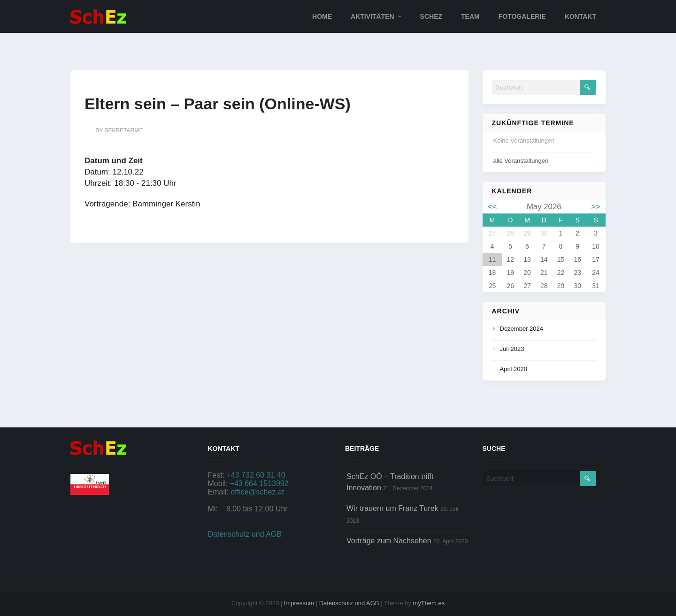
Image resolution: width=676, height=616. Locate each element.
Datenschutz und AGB (245, 534)
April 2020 (514, 369)
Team (470, 16)
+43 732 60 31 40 (256, 475)
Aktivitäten (373, 16)
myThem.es (429, 603)
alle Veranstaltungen (521, 161)
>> (596, 207)
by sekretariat (119, 130)
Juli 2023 (512, 349)
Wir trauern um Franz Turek (392, 508)
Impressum (299, 603)
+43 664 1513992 (259, 483)
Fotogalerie (522, 16)
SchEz (431, 16)
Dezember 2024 (522, 329)
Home (322, 16)
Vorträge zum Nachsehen (389, 541)
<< (492, 207)
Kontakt (580, 16)
